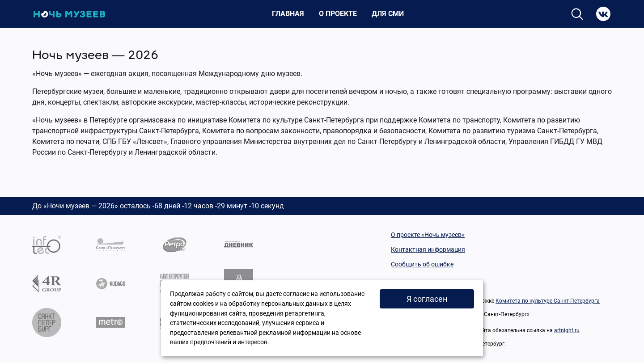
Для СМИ (388, 14)
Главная (288, 14)
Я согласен (427, 299)
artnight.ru (567, 330)
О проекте (338, 14)
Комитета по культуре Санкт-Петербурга (548, 301)
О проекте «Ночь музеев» (428, 235)
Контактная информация (428, 249)
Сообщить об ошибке (422, 264)
